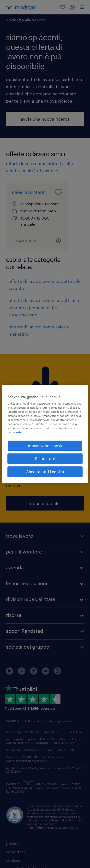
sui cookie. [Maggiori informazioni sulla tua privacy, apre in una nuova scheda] (15, 432)
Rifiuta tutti (45, 459)
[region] (45, 434)
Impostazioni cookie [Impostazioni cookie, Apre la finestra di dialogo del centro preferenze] (45, 446)
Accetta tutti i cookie (45, 472)
